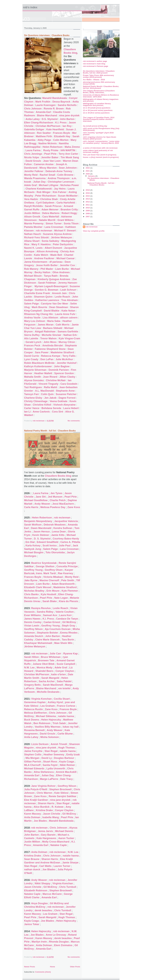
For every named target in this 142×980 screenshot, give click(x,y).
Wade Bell (56, 255)
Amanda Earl (43, 112)
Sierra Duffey (32, 335)
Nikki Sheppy (43, 883)
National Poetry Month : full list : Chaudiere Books (50, 431)
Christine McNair (56, 380)
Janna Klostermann (36, 262)
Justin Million (32, 213)
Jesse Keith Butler (47, 265)
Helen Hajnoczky (51, 720)
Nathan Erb (70, 335)
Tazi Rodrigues (33, 387)
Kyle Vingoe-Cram (69, 338)
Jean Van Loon (52, 161)
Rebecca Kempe (51, 356)
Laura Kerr (65, 615)
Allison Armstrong (47, 251)
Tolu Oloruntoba (55, 552)
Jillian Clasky (67, 377)
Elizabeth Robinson (36, 891)
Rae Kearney (66, 573)
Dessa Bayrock (61, 102)
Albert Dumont (53, 248)
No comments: (74, 421)
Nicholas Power (70, 185)
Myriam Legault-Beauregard (51, 286)
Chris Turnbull (68, 887)
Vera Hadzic (31, 199)
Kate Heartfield (55, 129)
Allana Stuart (32, 241)
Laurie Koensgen (45, 105)
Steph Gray (69, 626)
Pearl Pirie (50, 154)
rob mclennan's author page (95, 61)
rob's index (30, 7)
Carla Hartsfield (66, 203)
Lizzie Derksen (40, 744)
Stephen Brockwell (60, 789)
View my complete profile (94, 231)
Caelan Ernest (52, 622)
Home (52, 967)
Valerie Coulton (65, 612)
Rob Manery (31, 269)
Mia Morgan (32, 758)
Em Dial (30, 542)
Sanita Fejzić (50, 765)
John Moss (50, 342)
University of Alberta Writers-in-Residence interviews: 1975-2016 (101, 96)
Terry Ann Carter (68, 154)
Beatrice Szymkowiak (44, 563)
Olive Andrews (61, 272)
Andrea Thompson (59, 178)
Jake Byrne (31, 580)
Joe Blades (40, 821)
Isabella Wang (51, 817)
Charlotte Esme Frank (37, 293)
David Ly (47, 758)
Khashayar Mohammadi (38, 643)
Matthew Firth (44, 136)
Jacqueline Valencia (66, 521)
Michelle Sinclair (52, 335)
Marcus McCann (52, 894)
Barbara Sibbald (53, 328)
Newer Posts (30, 967)
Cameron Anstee (44, 164)
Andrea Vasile (32, 318)
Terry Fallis (69, 356)
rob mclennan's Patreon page (96, 66)
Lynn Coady (31, 359)
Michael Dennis (64, 831)
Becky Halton (42, 272)
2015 (88, 196)
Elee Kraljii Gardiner (36, 800)
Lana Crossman (54, 227)
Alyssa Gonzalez (34, 380)
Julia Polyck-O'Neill (36, 789)
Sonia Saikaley (50, 241)
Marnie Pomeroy (34, 224)
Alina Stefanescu (44, 772)
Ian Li (27, 412)
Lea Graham (48, 706)
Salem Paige (31, 304)
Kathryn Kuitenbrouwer (38, 366)
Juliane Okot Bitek (44, 664)
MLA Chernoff (32, 765)
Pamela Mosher (33, 227)
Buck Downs (32, 720)
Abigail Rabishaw (45, 332)
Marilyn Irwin (39, 942)
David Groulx (33, 161)
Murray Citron (67, 342)
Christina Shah (49, 199)
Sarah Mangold (50, 678)
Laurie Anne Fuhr (65, 314)
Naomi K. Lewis (33, 248)
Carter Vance (32, 408)
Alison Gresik (32, 217)
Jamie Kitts (58, 535)
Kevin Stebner (41, 535)
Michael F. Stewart (65, 231)
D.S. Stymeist (50, 119)
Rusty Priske (51, 150)
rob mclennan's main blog (94, 64)
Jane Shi (41, 497)
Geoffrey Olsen (54, 570)
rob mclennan (44, 231)
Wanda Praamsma (35, 178)
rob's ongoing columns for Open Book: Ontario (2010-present (100, 138)
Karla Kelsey (33, 546)
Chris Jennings (33, 154)
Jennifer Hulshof (67, 363)
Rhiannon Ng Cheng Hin (38, 314)
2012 (88, 202)
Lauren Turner (62, 866)
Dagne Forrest (67, 398)
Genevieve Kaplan (35, 702)
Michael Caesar (66, 258)
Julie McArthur (64, 359)
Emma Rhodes (69, 633)
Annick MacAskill (66, 772)
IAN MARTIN (68, 150)
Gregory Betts (32, 685)
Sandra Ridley (45, 612)
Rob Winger (44, 192)
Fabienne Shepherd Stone (50, 349)
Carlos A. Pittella (70, 542)
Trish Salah (59, 723)
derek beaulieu (43, 910)
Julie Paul (65, 546)
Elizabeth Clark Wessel (38, 587)
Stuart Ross (50, 762)
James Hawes (32, 619)
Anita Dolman (32, 817)
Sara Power (42, 352)
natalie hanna (66, 716)
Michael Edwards (34, 769)
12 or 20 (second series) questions (98, 110)
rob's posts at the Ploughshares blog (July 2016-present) (101, 129)
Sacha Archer (47, 681)
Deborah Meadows (55, 525)
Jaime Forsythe (33, 751)
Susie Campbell (66, 664)
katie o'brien (58, 674)
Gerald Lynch (33, 342)
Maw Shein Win (63, 643)
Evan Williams (33, 615)
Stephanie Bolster (47, 633)
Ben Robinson (42, 723)
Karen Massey (33, 814)
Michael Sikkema (46, 716)
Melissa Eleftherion (35, 713)
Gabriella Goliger (34, 129)
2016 (88, 193)
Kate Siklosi (61, 793)
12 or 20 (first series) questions (96, 113)
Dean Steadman (59, 307)
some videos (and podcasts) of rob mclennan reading (98, 151)
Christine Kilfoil (42, 405)
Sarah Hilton (31, 657)
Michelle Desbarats (48, 692)
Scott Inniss (50, 546)
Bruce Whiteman (51, 657)
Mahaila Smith (33, 377)
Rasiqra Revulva (41, 608)
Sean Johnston (68, 168)
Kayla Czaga (67, 762)
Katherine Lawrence (47, 300)
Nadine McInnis (48, 143)
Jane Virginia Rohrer (43, 786)
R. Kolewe (58, 807)
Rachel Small (47, 175)
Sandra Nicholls (67, 105)
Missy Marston (48, 168)
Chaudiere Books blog (58, 476)
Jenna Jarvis (45, 831)
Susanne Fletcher (66, 394)
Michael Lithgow (49, 185)
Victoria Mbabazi (53, 577)
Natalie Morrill (47, 220)
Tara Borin (68, 640)
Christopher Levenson (61, 182)
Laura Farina (33, 150)
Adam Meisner (50, 210)
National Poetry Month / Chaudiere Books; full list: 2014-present (101, 87)
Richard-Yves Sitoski (36, 237)
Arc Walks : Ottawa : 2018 (94, 80)
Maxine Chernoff (49, 580)
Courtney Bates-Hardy (66, 539)
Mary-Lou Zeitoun (35, 321)
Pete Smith (68, 580)
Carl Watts (45, 866)
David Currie (32, 356)
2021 (88, 171)
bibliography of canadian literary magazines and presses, (97, 104)
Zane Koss (74, 507)
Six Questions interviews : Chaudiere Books (47, 35)
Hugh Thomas (67, 748)
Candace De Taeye (67, 619)
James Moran (46, 325)
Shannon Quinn (43, 297)
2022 (88, 168)
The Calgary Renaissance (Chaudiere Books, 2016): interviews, (99, 92)
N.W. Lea (29, 668)
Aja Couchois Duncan (58, 629)
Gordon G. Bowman (47, 290)
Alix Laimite (31, 338)
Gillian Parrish (33, 762)
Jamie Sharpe (70, 863)
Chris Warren (44, 793)
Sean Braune (32, 859)
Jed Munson (55, 497)
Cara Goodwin (69, 384)
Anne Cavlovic (41, 412)
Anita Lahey (33, 119)
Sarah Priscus (53, 206)
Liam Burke (62, 269)
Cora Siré (58, 412)
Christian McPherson (48, 126)
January (92, 176)
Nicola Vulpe (32, 157)
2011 (88, 205)
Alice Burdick (42, 807)
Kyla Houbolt (48, 594)
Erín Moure (53, 591)
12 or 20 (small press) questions (97, 108)
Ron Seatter (44, 133)
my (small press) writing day (95, 126)
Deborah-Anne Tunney (59, 171)
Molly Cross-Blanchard (56, 842)
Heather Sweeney (54, 755)
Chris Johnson (33, 109)
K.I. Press (61, 123)
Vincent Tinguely (48, 384)
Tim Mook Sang (70, 157)
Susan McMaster (68, 196)
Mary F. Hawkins (41, 244)
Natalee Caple (59, 845)
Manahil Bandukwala (55, 98)
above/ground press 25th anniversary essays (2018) (99, 83)
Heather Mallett (43, 373)
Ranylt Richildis (33, 206)
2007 (88, 217)
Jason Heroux (42, 532)
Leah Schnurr (68, 290)
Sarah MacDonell (53, 685)
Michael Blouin (33, 276)
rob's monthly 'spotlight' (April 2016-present (99, 134)
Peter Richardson (46, 196)
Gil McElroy (69, 622)
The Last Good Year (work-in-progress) (100, 155)
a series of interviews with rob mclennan (100, 148)
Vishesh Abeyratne (64, 405)
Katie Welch (41, 255)
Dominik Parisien (59, 370)
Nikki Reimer (67, 765)
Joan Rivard (50, 377)
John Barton (67, 119)
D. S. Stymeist (42, 539)
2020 (88, 174)
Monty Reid (31, 175)
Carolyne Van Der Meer (54, 304)
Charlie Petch (58, 500)
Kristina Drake (44, 810)
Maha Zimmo (72, 147)
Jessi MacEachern (63, 504)
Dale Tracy (66, 779)
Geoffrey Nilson (33, 629)
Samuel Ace (50, 615)
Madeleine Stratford (62, 352)
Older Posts (75, 967)
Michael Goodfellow (36, 500)
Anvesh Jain (59, 293)
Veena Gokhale (59, 401)
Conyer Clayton (65, 671)
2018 (88, 190)
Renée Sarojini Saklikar (62, 796)
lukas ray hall (71, 727)
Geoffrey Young (33, 570)
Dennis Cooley (33, 622)
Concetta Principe (67, 566)
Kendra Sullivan (63, 528)
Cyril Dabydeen (45, 203)
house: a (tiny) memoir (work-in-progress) (101, 157)
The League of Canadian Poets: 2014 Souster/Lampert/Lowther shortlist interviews (99, 119)
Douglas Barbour (64, 758)
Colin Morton (61, 140)
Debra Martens (51, 213)
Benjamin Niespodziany (38, 521)
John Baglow (62, 366)
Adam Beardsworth (63, 584)
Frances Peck (32, 346)
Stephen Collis (33, 755)
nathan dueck (32, 869)
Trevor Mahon (48, 338)
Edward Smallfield (47, 542)
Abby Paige (44, 140)
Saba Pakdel (64, 681)
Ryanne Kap (70, 654)
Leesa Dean (59, 532)
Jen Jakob (50, 398)
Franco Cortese (66, 706)
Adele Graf (30, 185)
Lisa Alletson (50, 318)
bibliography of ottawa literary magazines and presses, (101, 100)
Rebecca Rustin (33, 709)
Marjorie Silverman (35, 370)
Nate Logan (61, 598)
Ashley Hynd (55, 702)
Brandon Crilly (69, 210)
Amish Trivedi (59, 744)
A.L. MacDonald (44, 391)
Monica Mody (45, 668)
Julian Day (39, 182)
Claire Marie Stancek (47, 640)
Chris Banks (31, 594)
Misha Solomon (50, 737)
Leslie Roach (62, 297)
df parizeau (56, 262)
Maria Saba (54, 321)
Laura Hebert (71, 408)
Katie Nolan (68, 311)
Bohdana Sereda (51, 408)
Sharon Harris (46, 803)
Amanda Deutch (34, 636)
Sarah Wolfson (33, 525)
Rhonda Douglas (59, 942)
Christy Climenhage (36, 401)
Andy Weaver (42, 504)
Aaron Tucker (66, 838)
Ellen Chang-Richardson (39, 123)
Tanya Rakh (51, 276)
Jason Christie (52, 814)
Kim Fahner (60, 192)
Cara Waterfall (51, 217)
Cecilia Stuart (62, 699)
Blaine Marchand (47, 115)
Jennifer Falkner (34, 171)
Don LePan (47, 359)
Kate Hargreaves (46, 838)
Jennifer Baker (50, 157)
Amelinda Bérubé (53, 346)
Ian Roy (67, 126)
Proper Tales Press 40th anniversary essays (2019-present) (98, 76)
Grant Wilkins (65, 220)
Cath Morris (63, 325)
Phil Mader (47, 269)
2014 (88, 199)
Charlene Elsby (33, 398)
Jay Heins (60, 189)
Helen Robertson (53, 147)
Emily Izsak (73, 755)
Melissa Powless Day (53, 507)
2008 (88, 213)
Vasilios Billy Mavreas (48, 727)
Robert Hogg (69, 213)
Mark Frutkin (43, 102)
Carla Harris (31, 507)
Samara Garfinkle (68, 332)
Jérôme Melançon (61, 237)
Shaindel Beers (44, 671)
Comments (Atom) (43, 972)
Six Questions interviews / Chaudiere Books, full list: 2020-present (99, 72)
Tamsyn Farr (32, 394)
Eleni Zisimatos (63, 945)
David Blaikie (52, 311)
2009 (88, 211)
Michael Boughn (34, 552)
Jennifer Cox (67, 265)
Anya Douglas (39, 903)
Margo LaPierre (49, 779)
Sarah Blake (50, 601)
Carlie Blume (65, 734)
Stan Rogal (51, 751)
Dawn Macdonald (41, 528)
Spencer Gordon (64, 373)
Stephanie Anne (65, 391)
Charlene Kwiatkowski (39, 189)
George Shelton (45, 566)
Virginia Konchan (41, 699)
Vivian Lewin (32, 626)
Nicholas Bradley (34, 591)
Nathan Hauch (33, 234)
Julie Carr (55, 654)
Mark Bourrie (39, 307)
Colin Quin (47, 394)
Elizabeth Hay (62, 136)
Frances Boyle (62, 133)
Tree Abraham (69, 300)
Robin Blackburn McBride (39, 363)
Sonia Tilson (71, 224)
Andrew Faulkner (44, 258)
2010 (88, 208)
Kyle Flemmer (70, 591)
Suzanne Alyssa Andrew (57, 234)
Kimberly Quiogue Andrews (54, 279)
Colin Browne (65, 175)
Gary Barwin (48, 835)
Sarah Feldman (47, 283)
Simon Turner (54, 224)
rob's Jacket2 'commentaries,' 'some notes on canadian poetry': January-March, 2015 (101, 142)
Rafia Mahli (51, 387)
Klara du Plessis (68, 601)
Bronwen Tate (46, 660)
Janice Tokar (32, 924)
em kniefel (64, 688)
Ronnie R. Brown (54, 109)
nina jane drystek (69, 115)
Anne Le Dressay (56, 935)
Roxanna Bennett (34, 730)
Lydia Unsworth (56, 769)
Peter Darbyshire (63, 244)
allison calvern (69, 318)
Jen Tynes (56, 493)
